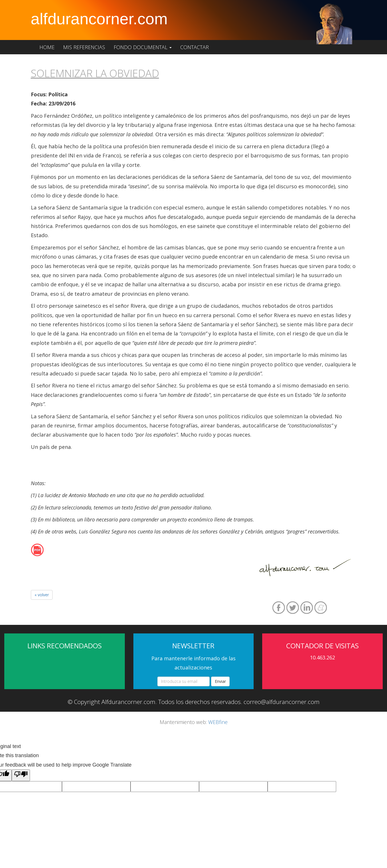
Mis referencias (84, 47)
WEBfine (218, 722)
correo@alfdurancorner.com (282, 702)
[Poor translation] (21, 775)
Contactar (194, 47)
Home (47, 47)
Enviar (220, 681)
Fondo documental (143, 47)
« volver (42, 595)
